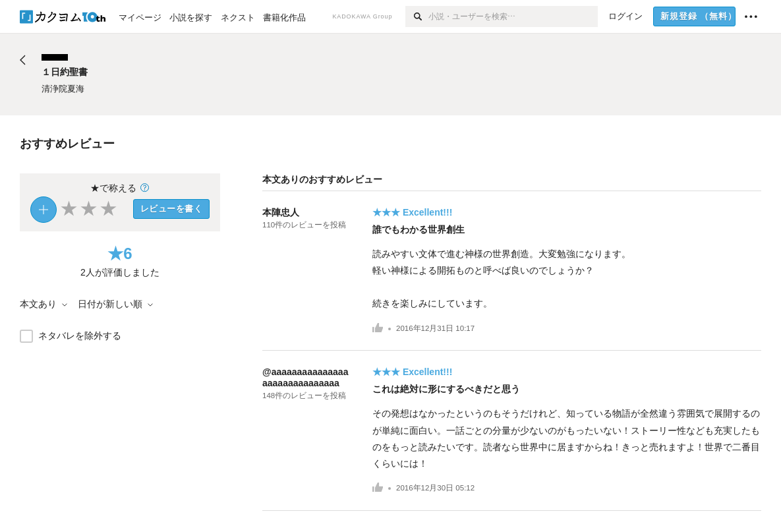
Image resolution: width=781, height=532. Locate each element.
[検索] (417, 16)
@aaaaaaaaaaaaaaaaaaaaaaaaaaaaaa (305, 377)
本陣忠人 (281, 212)
